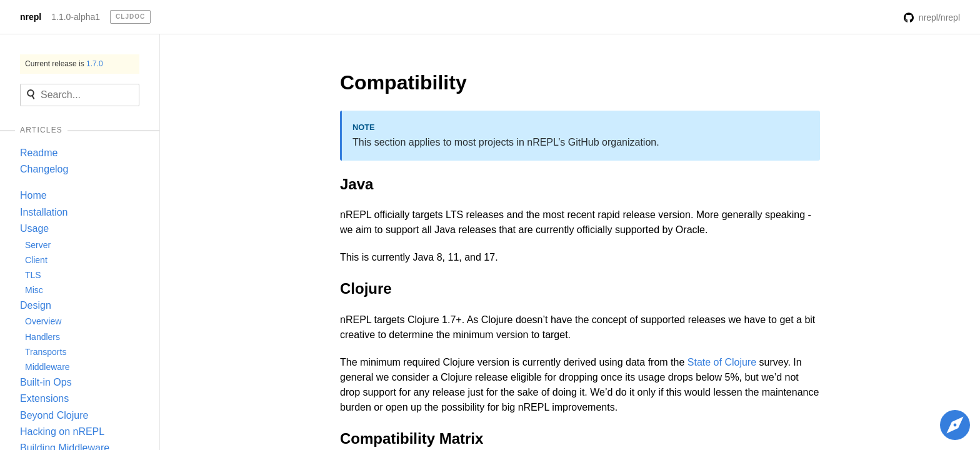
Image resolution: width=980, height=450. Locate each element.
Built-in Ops (46, 382)
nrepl (31, 17)
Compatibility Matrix (412, 438)
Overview (43, 321)
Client (36, 260)
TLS (33, 275)
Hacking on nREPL (62, 432)
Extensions (44, 398)
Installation (44, 212)
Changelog (44, 169)
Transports (46, 352)
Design (36, 305)
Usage (34, 228)
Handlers (42, 337)
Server (38, 245)
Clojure (366, 288)
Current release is (64, 64)
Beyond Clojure (54, 415)
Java (357, 184)
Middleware (47, 367)
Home (33, 195)
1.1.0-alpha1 (76, 17)
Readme (39, 153)
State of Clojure (722, 362)
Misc (34, 290)
